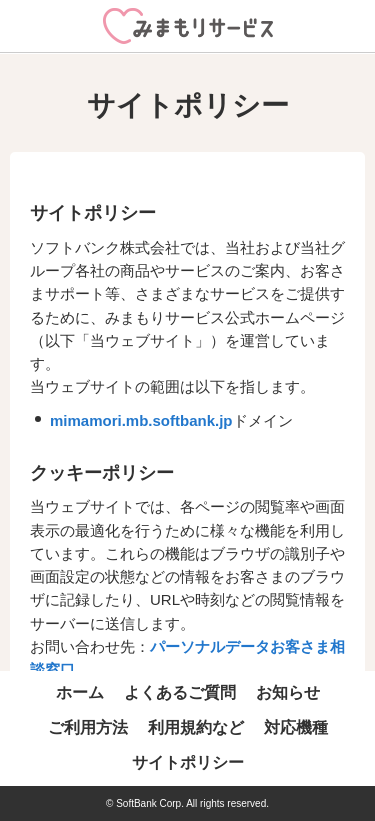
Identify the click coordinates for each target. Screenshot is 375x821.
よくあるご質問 (180, 692)
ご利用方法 (88, 727)
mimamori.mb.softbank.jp (141, 420)
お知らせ (288, 692)
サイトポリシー (188, 762)
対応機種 (296, 727)
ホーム (80, 692)
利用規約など (196, 727)
